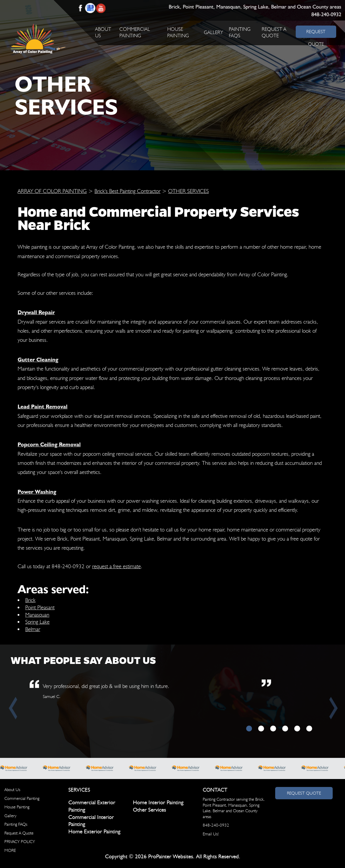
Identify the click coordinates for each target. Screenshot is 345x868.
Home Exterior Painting (94, 832)
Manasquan (37, 615)
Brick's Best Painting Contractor (127, 191)
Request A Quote (19, 833)
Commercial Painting (22, 798)
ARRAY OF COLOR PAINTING (52, 191)
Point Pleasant (40, 607)
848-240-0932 (326, 15)
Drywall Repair (36, 312)
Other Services (149, 810)
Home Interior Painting (158, 803)
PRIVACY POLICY (20, 842)
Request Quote (304, 793)
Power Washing (37, 492)
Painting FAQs (16, 824)
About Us (12, 790)
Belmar (33, 629)
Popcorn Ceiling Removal (49, 444)
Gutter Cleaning (38, 359)
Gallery (213, 32)
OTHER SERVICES (188, 191)
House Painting (17, 807)
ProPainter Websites (171, 857)
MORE (10, 850)
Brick (30, 600)
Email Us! (211, 834)
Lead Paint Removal (43, 406)
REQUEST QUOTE (316, 33)
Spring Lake (37, 622)
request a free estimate (116, 566)
